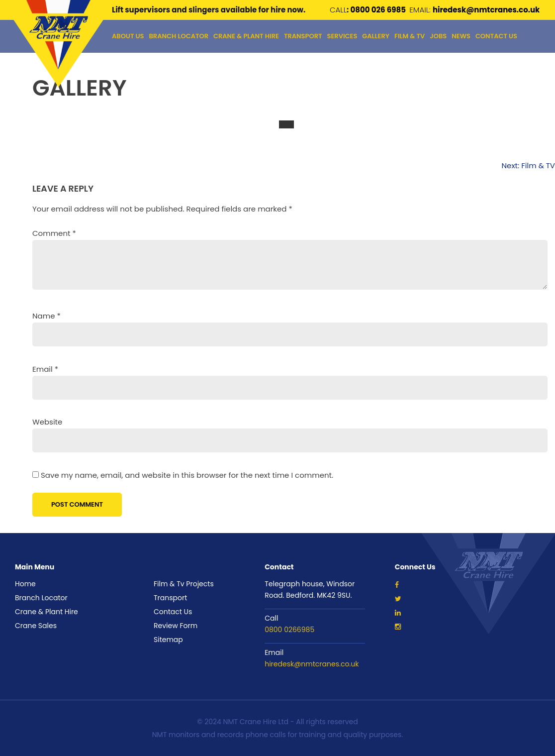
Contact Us (496, 36)
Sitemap (168, 640)
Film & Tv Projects (184, 584)
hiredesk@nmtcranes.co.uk (312, 664)
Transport (170, 598)
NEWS (461, 36)
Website (47, 422)
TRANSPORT (303, 36)
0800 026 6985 (379, 10)
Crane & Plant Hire (246, 36)
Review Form (176, 626)
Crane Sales (36, 626)
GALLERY (376, 36)
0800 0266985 (289, 630)
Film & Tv (410, 36)
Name (46, 316)
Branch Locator (179, 36)
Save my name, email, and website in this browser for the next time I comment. (187, 475)
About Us (128, 36)
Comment (54, 233)
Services (342, 36)
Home (25, 584)
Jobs (438, 36)
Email (45, 369)
